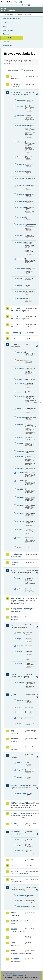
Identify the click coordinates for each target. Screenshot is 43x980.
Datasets (6, 22)
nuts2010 (20, 489)
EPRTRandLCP (17, 598)
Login (26, 5)
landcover (15, 832)
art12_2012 (16, 84)
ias (12, 747)
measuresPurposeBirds (21, 186)
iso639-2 (20, 424)
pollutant (20, 777)
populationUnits (21, 207)
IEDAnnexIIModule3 (18, 803)
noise (13, 913)
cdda (13, 338)
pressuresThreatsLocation (21, 224)
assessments (21, 352)
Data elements (8, 30)
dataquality (16, 562)
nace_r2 (20, 457)
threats (20, 279)
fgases (14, 674)
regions (20, 901)
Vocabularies (8, 38)
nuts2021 (20, 513)
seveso (14, 929)
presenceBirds (21, 217)
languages (21, 451)
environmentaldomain (21, 396)
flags (19, 639)
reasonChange (21, 243)
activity (20, 578)
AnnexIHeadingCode (21, 793)
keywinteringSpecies (21, 157)
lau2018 (14, 871)
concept (20, 700)
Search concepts (29, 70)
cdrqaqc (20, 106)
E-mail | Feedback (9, 974)
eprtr (13, 570)
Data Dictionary (19, 14)
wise (13, 951)
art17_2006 (16, 308)
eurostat (15, 617)
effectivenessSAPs (21, 142)
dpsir (19, 392)
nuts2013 (20, 497)
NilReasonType (21, 469)
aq (12, 76)
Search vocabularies (13, 70)
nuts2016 (20, 505)
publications (16, 921)
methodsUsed (21, 201)
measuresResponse (21, 194)
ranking (20, 235)
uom (13, 943)
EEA (12, 2)
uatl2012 (20, 850)
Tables (5, 26)
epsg (19, 409)
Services (6, 42)
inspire (14, 824)
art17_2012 (16, 317)
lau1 (13, 860)
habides (14, 739)
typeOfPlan (21, 299)
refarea (20, 652)
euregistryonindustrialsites (18, 609)
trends (19, 286)
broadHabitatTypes (21, 895)
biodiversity (16, 333)
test (12, 937)
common (15, 344)
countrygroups (21, 379)
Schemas (6, 34)
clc (18, 840)
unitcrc (20, 663)
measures (21, 164)
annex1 (20, 763)
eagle (19, 845)
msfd (13, 887)
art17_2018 (16, 325)
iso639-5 (20, 443)
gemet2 (14, 695)
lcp (12, 879)
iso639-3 (20, 438)
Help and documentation (11, 18)
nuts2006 (20, 481)
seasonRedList (21, 269)
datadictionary (17, 554)
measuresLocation (21, 178)
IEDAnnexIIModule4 (18, 813)
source (20, 712)
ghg (13, 731)
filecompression (21, 417)
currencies (21, 383)
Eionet (11, 14)
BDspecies (21, 100)
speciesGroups (21, 906)
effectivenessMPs (21, 126)
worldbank (15, 959)
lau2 (13, 865)
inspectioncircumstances (21, 770)
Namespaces (7, 46)
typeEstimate (21, 292)
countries (21, 116)
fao (12, 625)
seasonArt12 (21, 259)
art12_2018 (16, 92)
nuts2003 (20, 473)
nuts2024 (20, 521)
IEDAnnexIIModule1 (18, 786)
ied (12, 755)
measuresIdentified (21, 171)
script (19, 538)
